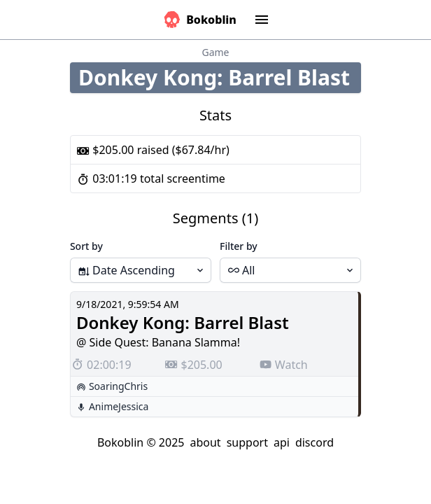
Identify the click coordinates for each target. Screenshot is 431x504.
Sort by (86, 246)
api (282, 442)
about (205, 442)
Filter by (239, 246)
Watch (283, 365)
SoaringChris (118, 386)
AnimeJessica (119, 406)
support (247, 442)
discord (315, 442)
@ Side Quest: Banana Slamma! (158, 342)
